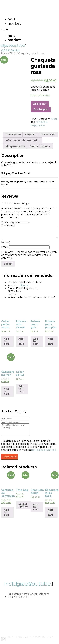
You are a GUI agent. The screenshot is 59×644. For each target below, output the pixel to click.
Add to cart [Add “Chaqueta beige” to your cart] (36, 509)
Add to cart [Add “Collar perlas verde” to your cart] (6, 341)
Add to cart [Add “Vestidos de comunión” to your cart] (6, 515)
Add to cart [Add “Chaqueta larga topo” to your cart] (50, 515)
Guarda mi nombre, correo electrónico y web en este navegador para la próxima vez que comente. (29, 255)
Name (6, 242)
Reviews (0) (48, 135)
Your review (9, 225)
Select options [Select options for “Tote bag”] (23, 508)
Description (13, 135)
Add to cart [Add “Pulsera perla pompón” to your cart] (50, 341)
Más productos (15, 146)
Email (5, 247)
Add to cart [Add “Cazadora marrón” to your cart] (6, 392)
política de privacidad (44, 452)
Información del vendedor (23, 140)
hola (11, 19)
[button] (14, 30)
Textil (13, 53)
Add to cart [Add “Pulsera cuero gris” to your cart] (36, 341)
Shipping (31, 135)
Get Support (41, 110)
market (14, 23)
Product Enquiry (40, 146)
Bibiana (24, 285)
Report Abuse (38, 125)
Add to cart (40, 104)
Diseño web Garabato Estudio (41, 639)
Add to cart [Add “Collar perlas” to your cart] (21, 389)
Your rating (8, 222)
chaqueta (42, 122)
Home (4, 53)
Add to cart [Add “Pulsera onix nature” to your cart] (21, 341)
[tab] (13, 135)
